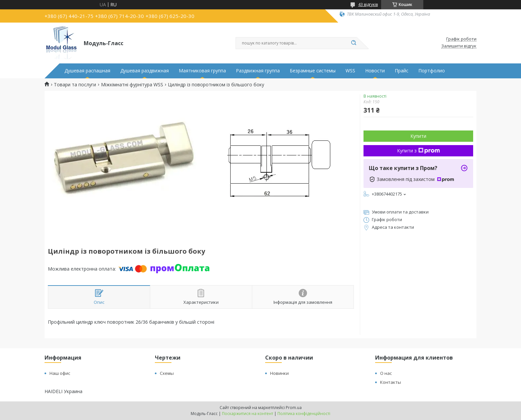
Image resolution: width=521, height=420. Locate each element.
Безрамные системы (313, 71)
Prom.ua (294, 408)
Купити (418, 136)
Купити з (418, 151)
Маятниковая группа (202, 71)
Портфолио (432, 71)
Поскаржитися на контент (248, 414)
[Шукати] (354, 43)
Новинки (279, 373)
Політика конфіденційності (304, 414)
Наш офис (60, 373)
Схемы (167, 373)
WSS (350, 71)
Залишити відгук (459, 46)
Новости (375, 71)
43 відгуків (368, 4)
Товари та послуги (75, 85)
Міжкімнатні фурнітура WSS (132, 85)
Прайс (402, 71)
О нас (386, 373)
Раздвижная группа (258, 71)
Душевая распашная (87, 71)
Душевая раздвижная (145, 71)
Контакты (391, 382)
